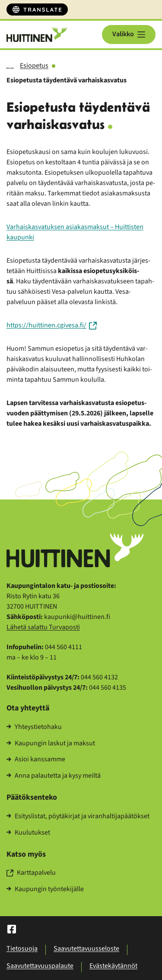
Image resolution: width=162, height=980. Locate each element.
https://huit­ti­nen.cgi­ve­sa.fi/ (52, 325)
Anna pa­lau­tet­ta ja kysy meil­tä (54, 776)
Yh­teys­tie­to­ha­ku (34, 727)
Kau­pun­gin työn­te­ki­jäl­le (45, 889)
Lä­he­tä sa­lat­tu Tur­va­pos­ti (43, 627)
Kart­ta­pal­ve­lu (31, 873)
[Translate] (37, 9)
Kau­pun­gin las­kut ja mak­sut (51, 744)
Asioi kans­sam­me (36, 760)
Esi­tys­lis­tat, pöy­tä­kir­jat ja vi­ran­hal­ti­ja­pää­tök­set (78, 817)
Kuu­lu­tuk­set (28, 833)
